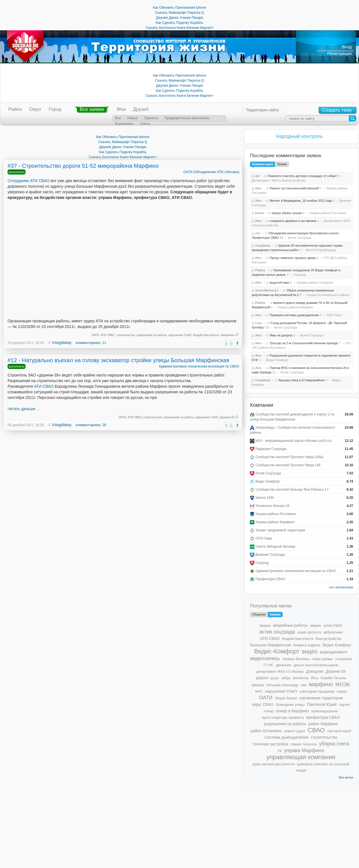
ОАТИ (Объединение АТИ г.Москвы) (211, 172)
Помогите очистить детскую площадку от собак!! (302, 176)
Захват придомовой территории (280, 530)
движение (283, 665)
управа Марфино (304, 750)
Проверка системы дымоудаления (294, 315)
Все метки (346, 777)
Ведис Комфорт (277, 360)
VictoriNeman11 (267, 290)
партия (344, 705)
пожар (269, 711)
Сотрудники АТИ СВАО (28, 181)
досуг (275, 678)
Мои (121, 109)
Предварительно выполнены (187, 118)
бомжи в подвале (307, 645)
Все (118, 118)
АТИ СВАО (108, 335)
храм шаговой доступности (273, 764)
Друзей (141, 109)
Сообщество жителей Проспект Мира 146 (288, 465)
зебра (286, 678)
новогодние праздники (317, 692)
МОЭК (342, 685)
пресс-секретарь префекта (283, 718)
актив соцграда (277, 632)
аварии (265, 626)
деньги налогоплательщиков (316, 665)
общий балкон (286, 698)
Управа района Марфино (295, 307)
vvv (257, 233)
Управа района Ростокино (328, 213)
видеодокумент (334, 652)
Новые (133, 118)
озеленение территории (321, 698)
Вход (347, 47)
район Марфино (323, 724)
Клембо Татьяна (333, 678)
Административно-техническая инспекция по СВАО (199, 366)
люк (304, 685)
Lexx (258, 323)
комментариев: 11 (91, 343)
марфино (321, 684)
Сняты (145, 124)
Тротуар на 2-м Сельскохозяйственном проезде (304, 343)
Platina (260, 270)
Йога (315, 678)
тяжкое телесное (304, 744)
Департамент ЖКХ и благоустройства (278, 180)
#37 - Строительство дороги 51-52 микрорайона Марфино (83, 166)
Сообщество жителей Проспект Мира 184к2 (290, 457)
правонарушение (325, 711)
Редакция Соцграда (271, 449)
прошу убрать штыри (287, 213)
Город (55, 109)
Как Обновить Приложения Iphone (179, 8)
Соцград (299, 275)
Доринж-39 (227, 417)
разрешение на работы (152, 335)
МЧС (259, 692)
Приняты (151, 118)
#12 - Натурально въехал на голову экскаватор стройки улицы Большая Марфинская (118, 360)
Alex (258, 188)
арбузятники (333, 632)
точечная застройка (270, 744)
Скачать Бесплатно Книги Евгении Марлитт (179, 28)
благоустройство (328, 639)
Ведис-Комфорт (277, 651)
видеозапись (265, 658)
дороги (262, 678)
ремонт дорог (295, 731)
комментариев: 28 (91, 425)
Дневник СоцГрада (270, 555)
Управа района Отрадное (315, 283)
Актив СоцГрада (299, 238)
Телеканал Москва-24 (272, 506)
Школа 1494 (265, 498)
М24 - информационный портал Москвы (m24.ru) (294, 441)
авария (315, 626)
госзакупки (343, 659)
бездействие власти (206, 335)
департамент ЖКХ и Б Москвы (280, 672)
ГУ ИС (269, 665)
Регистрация (339, 53)
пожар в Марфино (293, 711)
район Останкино (266, 731)
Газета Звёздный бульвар (275, 546)
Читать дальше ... (24, 409)
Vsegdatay (62, 342)
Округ (35, 109)
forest (259, 213)
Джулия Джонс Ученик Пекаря (179, 18)
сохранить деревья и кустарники (293, 221)
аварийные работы (290, 625)
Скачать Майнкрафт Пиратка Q (179, 13)
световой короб (339, 731)
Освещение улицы (290, 705)
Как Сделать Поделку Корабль (179, 23)
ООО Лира (334, 315)
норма (341, 692)
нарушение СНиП (180, 335)
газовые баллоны (296, 659)
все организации (341, 587)
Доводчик (315, 671)
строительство (126, 335)
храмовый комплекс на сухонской (323, 764)
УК (280, 751)
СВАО (316, 730)
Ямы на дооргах (281, 335)
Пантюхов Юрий (322, 704)
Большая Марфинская (271, 645)
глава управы (322, 659)
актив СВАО (333, 626)
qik (257, 176)
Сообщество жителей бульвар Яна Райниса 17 (292, 490)
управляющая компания (301, 757)
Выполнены (124, 124)
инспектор (301, 678)
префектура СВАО (323, 717)
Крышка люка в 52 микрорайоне (302, 380)
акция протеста (309, 632)
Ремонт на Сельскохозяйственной (294, 188)
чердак (301, 770)
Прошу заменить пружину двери (293, 258)
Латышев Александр (282, 685)
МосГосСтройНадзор (321, 250)
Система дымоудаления (286, 737)
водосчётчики (279, 283)
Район (15, 109)
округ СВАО (263, 704)
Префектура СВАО (270, 579)
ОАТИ (95, 335)
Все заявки (92, 109)
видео (310, 651)
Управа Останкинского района (328, 295)
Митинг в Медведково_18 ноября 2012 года (301, 201)
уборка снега (334, 744)
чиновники (227, 335)
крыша (258, 685)
